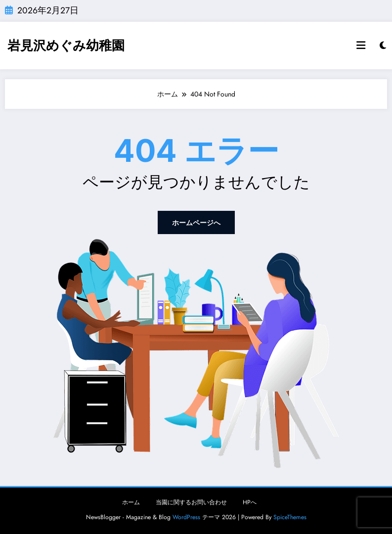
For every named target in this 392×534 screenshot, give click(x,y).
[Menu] (361, 46)
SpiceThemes (290, 517)
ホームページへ (196, 222)
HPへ (250, 502)
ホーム (131, 502)
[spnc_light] (383, 46)
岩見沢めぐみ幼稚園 (66, 46)
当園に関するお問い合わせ (191, 502)
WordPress (186, 517)
